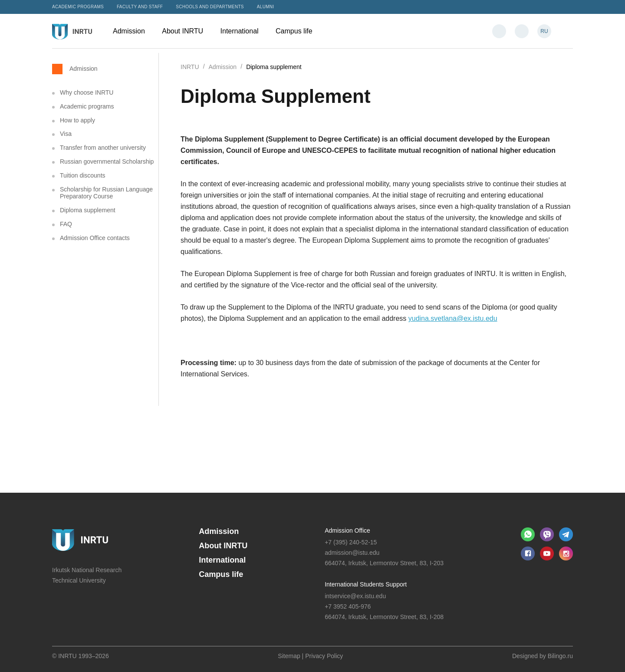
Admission (133, 31)
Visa (66, 134)
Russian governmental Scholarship (107, 161)
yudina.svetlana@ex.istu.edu (453, 318)
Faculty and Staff (140, 7)
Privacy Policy (324, 656)
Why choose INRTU (87, 92)
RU (544, 31)
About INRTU (187, 31)
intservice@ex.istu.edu (355, 596)
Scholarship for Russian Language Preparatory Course (106, 193)
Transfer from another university (103, 148)
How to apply (77, 120)
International (244, 31)
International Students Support (366, 584)
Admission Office (347, 530)
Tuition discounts (83, 175)
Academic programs (78, 7)
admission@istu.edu (352, 553)
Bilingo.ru (560, 656)
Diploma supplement (88, 210)
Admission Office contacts (95, 238)
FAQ (66, 224)
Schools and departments (210, 7)
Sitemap (289, 656)
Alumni (266, 7)
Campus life (298, 31)
